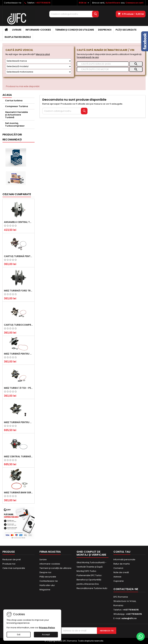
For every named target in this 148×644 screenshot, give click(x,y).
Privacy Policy (47, 628)
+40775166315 (43, 3)
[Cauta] (74, 14)
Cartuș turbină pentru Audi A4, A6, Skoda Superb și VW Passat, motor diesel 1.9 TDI (19, 256)
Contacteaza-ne (13, 3)
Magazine (45, 590)
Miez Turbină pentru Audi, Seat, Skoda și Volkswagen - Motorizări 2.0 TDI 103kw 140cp (19, 422)
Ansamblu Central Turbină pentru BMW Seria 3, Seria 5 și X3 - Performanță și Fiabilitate (19, 222)
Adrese (117, 577)
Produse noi (9, 564)
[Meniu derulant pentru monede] (84, 3)
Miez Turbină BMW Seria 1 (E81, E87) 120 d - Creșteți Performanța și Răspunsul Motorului (19, 492)
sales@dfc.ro (129, 618)
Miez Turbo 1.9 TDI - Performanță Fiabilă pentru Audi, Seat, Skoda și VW (19, 388)
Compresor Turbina (17, 106)
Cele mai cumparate (17, 194)
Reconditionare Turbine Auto (92, 588)
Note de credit (121, 572)
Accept (46, 635)
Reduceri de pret (12, 559)
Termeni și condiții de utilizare (74, 30)
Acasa (7, 95)
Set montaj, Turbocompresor (15, 124)
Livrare (17, 30)
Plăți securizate (126, 30)
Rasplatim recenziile (18, 37)
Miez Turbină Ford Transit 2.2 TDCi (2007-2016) (19, 291)
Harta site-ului (47, 585)
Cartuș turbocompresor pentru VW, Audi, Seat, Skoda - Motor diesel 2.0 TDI (19, 325)
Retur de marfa (122, 564)
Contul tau (122, 552)
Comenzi (118, 568)
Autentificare (113, 3)
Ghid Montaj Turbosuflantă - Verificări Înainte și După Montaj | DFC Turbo (91, 567)
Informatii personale (124, 559)
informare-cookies (38, 30)
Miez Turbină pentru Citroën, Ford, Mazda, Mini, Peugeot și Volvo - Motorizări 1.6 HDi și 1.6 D (19, 354)
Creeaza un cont (134, 3)
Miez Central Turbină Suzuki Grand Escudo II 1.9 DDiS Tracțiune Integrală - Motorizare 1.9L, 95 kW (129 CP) (19, 456)
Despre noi (105, 30)
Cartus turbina (14, 101)
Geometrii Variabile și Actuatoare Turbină (16, 115)
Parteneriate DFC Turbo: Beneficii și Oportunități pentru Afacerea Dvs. (89, 580)
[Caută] (103, 64)
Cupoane (119, 581)
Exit (19, 635)
